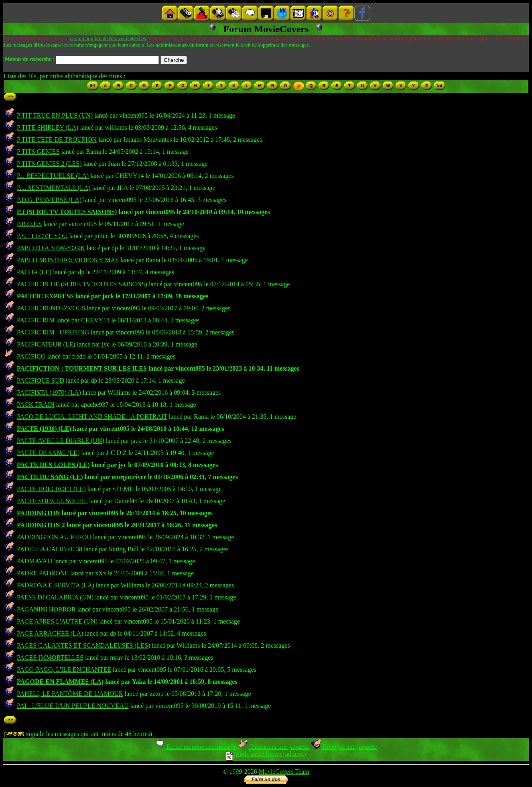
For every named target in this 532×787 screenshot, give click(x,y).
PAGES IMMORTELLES (50, 658)
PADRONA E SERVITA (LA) (56, 585)
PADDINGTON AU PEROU (54, 537)
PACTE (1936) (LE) (44, 429)
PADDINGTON (39, 513)
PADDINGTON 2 (41, 525)
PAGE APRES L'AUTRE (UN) (57, 621)
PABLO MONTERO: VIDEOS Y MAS (68, 260)
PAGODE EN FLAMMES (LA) (60, 682)
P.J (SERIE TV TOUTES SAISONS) (67, 212)
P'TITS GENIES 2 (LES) (49, 164)
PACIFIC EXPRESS (45, 296)
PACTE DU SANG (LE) (50, 477)
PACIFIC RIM (36, 320)
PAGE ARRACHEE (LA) (50, 633)
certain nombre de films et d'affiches (108, 38)
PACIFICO (31, 356)
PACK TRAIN (36, 405)
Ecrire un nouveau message (196, 747)
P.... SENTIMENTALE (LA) (54, 188)
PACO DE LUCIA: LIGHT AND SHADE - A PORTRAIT (92, 417)
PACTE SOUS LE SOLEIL (52, 501)
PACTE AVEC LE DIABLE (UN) (61, 441)
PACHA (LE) (34, 272)
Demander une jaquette (274, 747)
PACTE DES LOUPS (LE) (53, 465)
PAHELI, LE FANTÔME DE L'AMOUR (70, 694)
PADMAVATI (35, 561)
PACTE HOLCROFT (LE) (51, 489)
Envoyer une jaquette (344, 747)
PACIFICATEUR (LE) (46, 344)
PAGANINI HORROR (46, 609)
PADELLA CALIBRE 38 (50, 549)
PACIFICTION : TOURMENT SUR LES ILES (82, 368)
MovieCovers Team (284, 772)
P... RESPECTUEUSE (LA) (53, 176)
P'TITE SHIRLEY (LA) (48, 127)
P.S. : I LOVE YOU (42, 236)
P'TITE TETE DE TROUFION (57, 140)
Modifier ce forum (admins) (266, 754)
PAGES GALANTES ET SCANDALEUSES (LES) (83, 645)
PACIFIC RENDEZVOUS (51, 308)
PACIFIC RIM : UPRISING (53, 332)
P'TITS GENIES (38, 152)
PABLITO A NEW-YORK (51, 248)
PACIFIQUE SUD (41, 380)
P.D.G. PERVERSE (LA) (49, 200)
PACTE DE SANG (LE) (48, 453)
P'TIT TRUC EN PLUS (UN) (55, 115)
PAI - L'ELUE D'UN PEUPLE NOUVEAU (73, 706)
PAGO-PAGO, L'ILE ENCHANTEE (64, 670)
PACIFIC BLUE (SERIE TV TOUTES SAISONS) (82, 284)
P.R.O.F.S (29, 224)
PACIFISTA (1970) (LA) (49, 392)
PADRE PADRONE (43, 573)
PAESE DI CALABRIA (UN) (55, 597)
